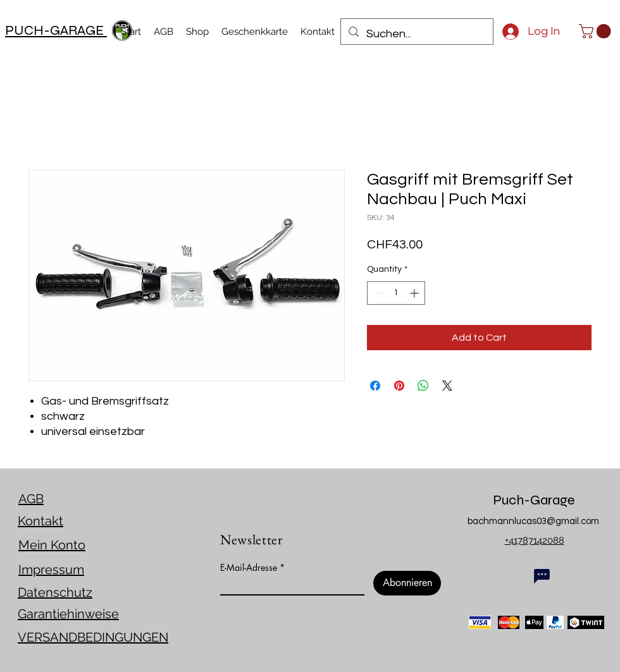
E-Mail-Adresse (249, 568)
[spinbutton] (396, 293)
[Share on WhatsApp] (423, 386)
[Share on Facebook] (375, 386)
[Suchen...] (416, 34)
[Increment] (415, 293)
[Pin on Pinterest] (399, 386)
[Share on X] (447, 386)
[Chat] (542, 576)
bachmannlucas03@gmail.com (533, 521)
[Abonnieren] (407, 583)
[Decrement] (377, 293)
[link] (597, 31)
